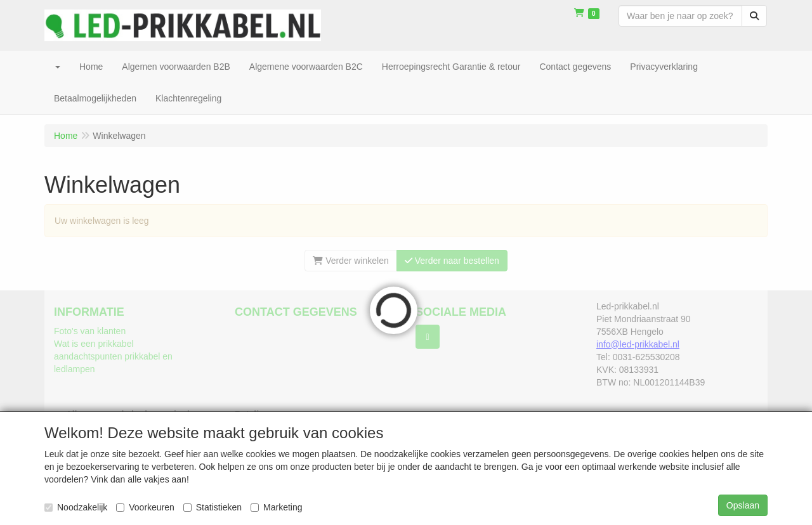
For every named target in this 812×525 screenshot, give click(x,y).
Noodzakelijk (76, 507)
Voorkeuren (145, 507)
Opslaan (743, 505)
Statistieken (213, 507)
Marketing (276, 507)
